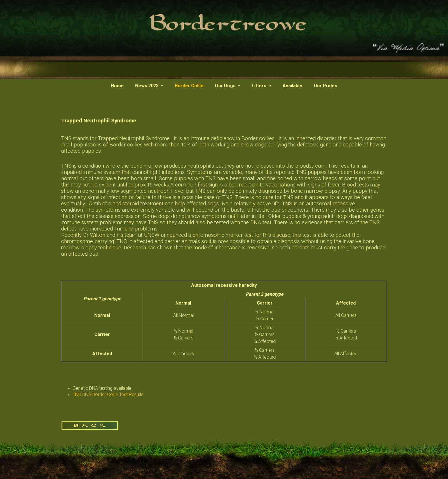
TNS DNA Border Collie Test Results (108, 394)
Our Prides (325, 86)
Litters (259, 86)
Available (292, 86)
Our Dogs (225, 86)
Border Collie (189, 86)
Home (117, 86)
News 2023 (147, 86)
